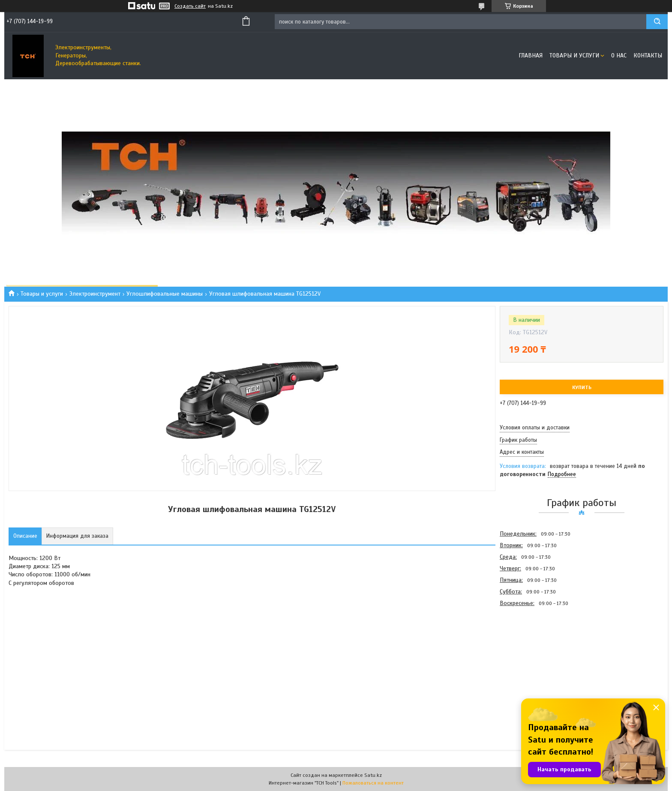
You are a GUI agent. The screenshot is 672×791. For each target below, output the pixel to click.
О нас (619, 55)
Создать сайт (190, 6)
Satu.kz (373, 775)
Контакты (648, 55)
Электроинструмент (95, 294)
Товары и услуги (574, 55)
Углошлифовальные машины (165, 294)
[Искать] (657, 22)
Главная (531, 55)
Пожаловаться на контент (373, 783)
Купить (582, 387)
